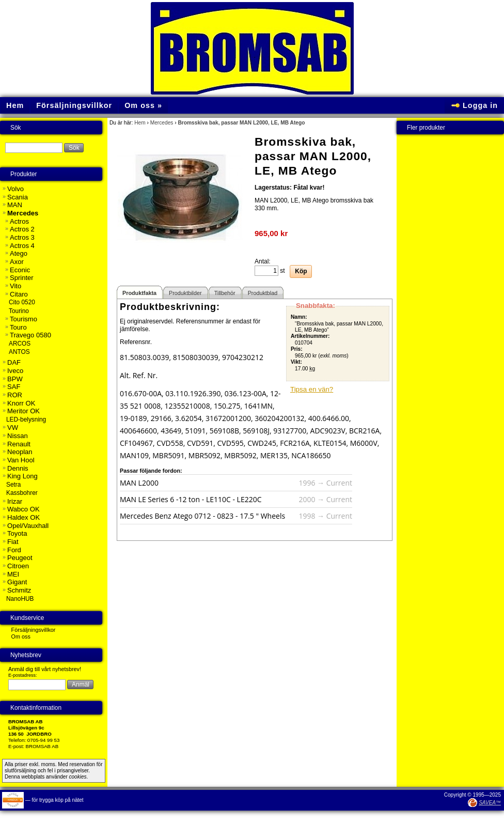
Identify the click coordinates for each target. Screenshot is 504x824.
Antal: (263, 261)
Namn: (299, 317)
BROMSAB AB (42, 746)
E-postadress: (23, 675)
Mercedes (162, 123)
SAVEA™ (490, 803)
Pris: (297, 349)
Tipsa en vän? (312, 389)
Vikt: (296, 362)
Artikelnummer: (310, 336)
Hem (140, 123)
